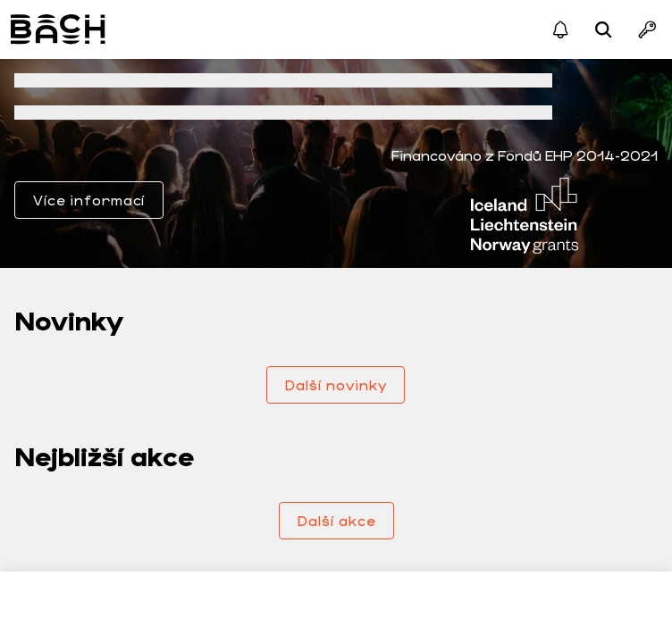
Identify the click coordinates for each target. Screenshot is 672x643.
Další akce (336, 520)
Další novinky (336, 384)
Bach (59, 29)
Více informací (89, 200)
